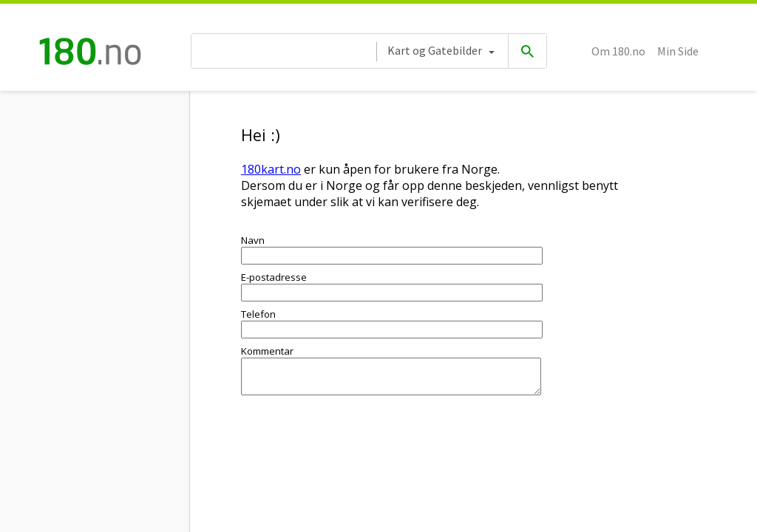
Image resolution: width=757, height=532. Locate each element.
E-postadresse (274, 277)
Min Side (678, 51)
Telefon (258, 314)
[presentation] (353, 449)
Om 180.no (618, 51)
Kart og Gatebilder (435, 50)
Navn (253, 240)
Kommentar (267, 351)
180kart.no (271, 169)
